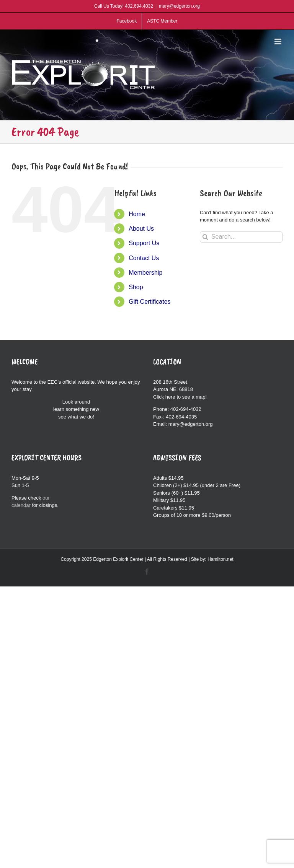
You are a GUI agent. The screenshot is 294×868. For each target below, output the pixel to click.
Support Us (144, 243)
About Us (141, 229)
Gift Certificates (149, 302)
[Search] (205, 237)
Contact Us (144, 258)
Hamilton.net (220, 559)
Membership (145, 273)
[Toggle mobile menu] (278, 42)
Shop (136, 287)
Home (137, 214)
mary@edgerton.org (179, 6)
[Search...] (241, 237)
